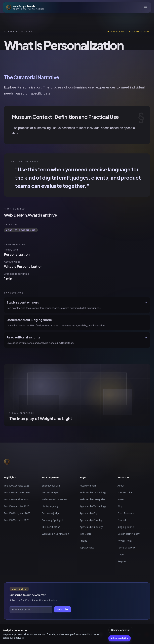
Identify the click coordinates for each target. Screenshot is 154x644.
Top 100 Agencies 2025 (17, 506)
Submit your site (51, 486)
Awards (122, 499)
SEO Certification (51, 527)
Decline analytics (121, 630)
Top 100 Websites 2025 (17, 520)
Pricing (83, 541)
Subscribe (63, 609)
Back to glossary (19, 32)
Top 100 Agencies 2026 (17, 486)
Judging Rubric (126, 527)
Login (121, 554)
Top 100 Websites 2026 (17, 499)
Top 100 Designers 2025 (17, 513)
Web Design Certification (55, 534)
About (121, 486)
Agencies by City (89, 513)
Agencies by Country (91, 520)
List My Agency (50, 506)
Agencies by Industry (91, 527)
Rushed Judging (50, 492)
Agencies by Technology (93, 506)
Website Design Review (54, 499)
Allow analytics (119, 638)
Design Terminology (128, 534)
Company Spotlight (52, 520)
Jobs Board (86, 534)
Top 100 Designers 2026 (17, 492)
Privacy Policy (125, 541)
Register (122, 561)
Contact (122, 520)
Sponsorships (125, 492)
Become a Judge (51, 513)
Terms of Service (127, 548)
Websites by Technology (93, 492)
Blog (120, 506)
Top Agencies (87, 548)
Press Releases (126, 513)
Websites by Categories (92, 499)
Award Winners (88, 486)
